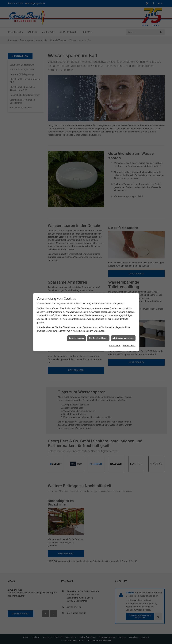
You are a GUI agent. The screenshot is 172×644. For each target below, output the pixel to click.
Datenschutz (129, 346)
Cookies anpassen (76, 338)
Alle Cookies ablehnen (98, 338)
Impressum (115, 346)
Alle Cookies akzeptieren (123, 338)
